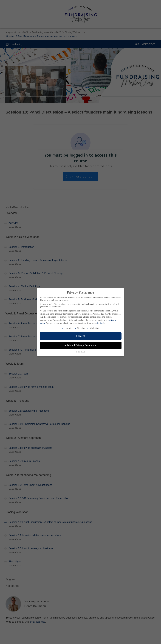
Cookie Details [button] (80, 352)
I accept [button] (80, 336)
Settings (101, 323)
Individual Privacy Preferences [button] (81, 345)
